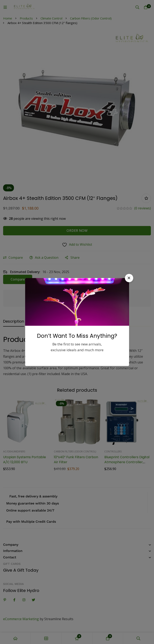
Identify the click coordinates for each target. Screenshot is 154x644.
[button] (129, 278)
